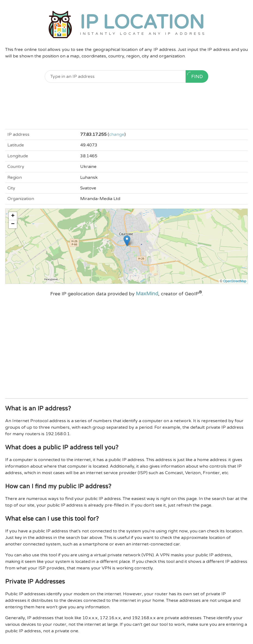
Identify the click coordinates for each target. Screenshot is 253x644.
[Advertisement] (127, 106)
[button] (127, 241)
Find (195, 76)
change (117, 134)
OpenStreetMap (235, 281)
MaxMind (147, 294)
